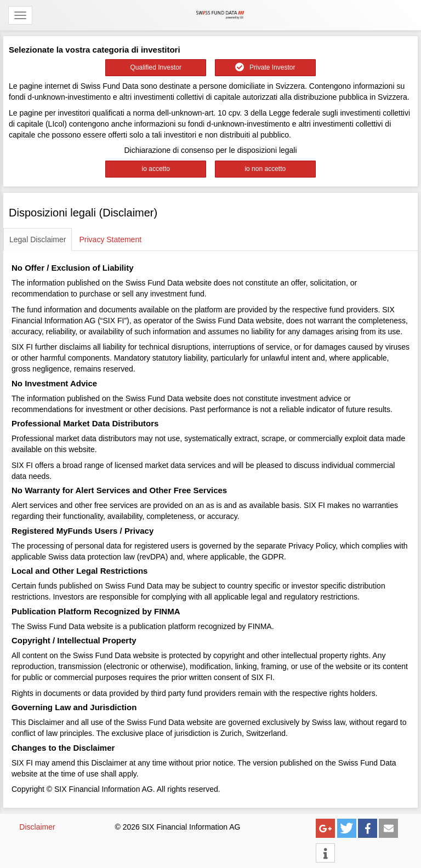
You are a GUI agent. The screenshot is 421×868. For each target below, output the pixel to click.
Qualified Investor (156, 67)
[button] (325, 828)
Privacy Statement (110, 239)
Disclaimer (37, 827)
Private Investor (265, 67)
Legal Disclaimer (38, 239)
